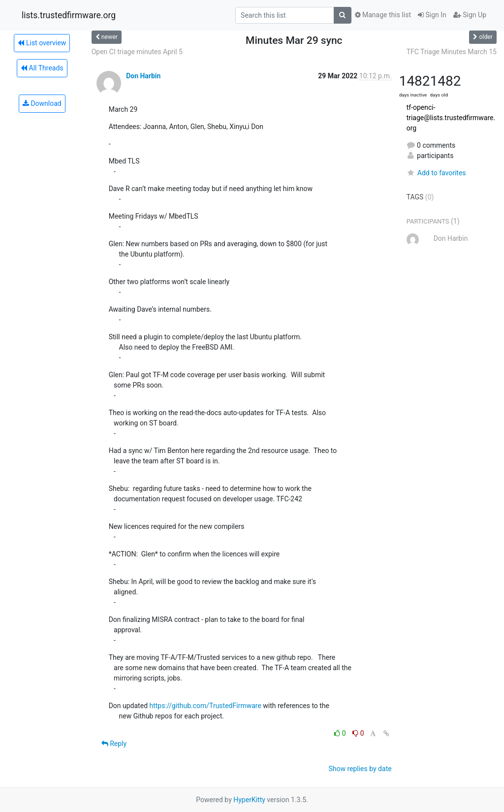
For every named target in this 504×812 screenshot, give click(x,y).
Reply (114, 744)
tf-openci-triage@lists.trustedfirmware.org (451, 118)
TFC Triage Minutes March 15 (452, 52)
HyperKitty (249, 800)
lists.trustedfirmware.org (69, 15)
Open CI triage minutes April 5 (137, 52)
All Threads (42, 68)
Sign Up (470, 15)
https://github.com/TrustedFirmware (205, 706)
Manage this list (383, 15)
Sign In (432, 15)
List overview (42, 43)
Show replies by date (360, 769)
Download (42, 103)
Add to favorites (436, 173)
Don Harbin (143, 76)
